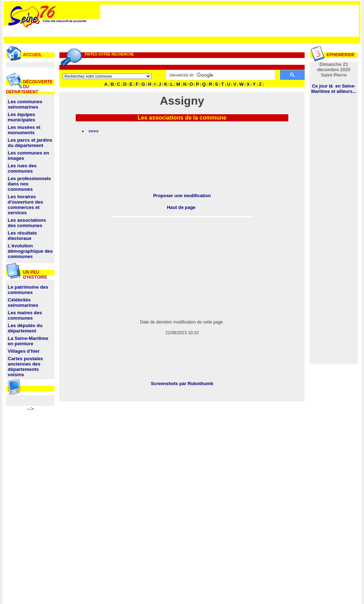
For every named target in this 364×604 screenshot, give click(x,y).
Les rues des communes (22, 168)
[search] (220, 75)
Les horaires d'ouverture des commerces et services (25, 205)
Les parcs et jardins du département (30, 143)
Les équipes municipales (22, 117)
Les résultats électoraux (22, 236)
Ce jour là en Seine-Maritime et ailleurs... (334, 89)
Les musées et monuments (24, 130)
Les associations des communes (27, 223)
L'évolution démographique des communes (30, 251)
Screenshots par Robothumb (182, 384)
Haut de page (181, 207)
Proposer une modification (182, 196)
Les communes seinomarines (25, 104)
